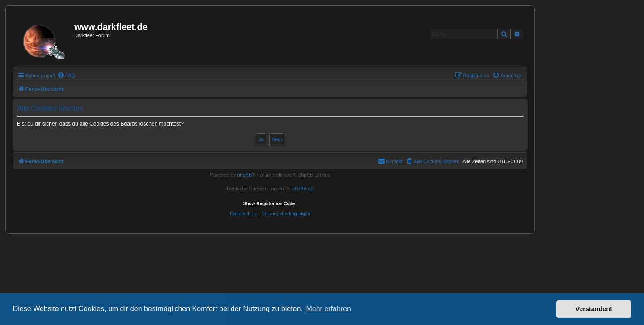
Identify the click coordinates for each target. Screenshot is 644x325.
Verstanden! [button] (594, 309)
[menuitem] (66, 76)
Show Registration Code (269, 204)
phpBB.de (303, 189)
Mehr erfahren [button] (328, 309)
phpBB (244, 175)
